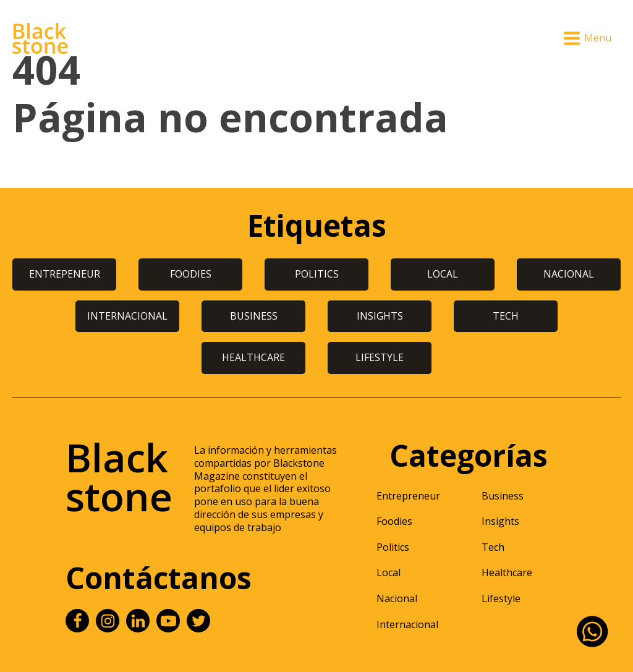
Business (503, 496)
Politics (393, 547)
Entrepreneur (408, 496)
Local (389, 572)
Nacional (397, 598)
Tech (493, 547)
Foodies (394, 521)
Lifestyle (501, 598)
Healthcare (507, 572)
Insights (500, 521)
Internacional (407, 624)
